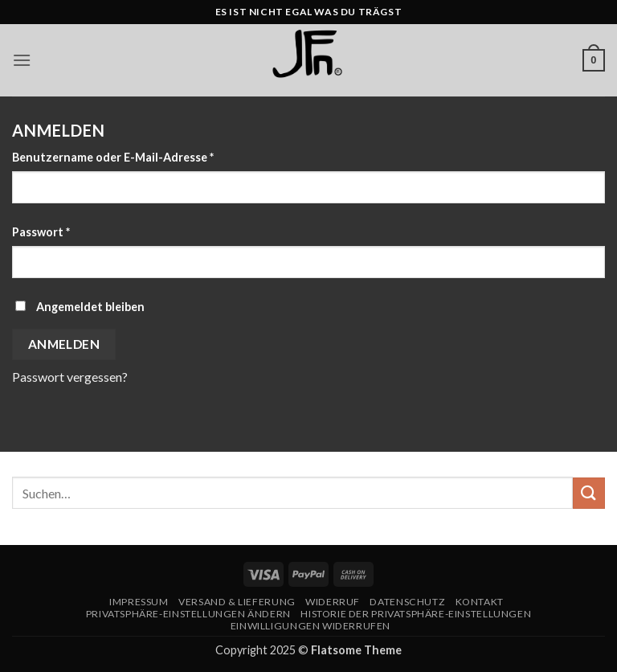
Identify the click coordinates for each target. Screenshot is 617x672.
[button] (22, 60)
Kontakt (480, 602)
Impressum (139, 602)
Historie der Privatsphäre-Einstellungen (416, 614)
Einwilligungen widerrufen (311, 626)
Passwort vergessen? (70, 377)
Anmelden (64, 344)
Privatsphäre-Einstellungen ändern (188, 614)
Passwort (74, 231)
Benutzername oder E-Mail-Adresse (146, 156)
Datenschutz (407, 602)
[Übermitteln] (589, 493)
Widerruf (333, 602)
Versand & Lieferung (237, 602)
